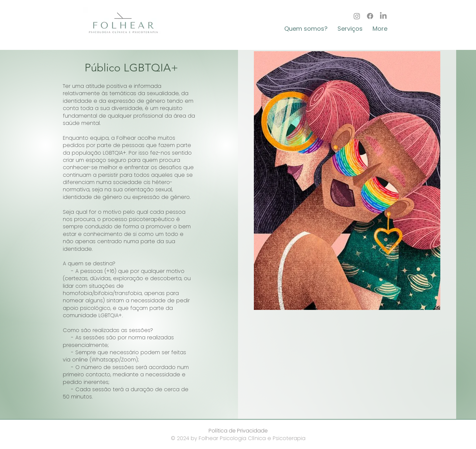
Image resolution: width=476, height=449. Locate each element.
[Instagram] (357, 16)
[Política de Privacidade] (238, 431)
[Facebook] (370, 16)
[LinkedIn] (383, 16)
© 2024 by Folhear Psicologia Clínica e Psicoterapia (238, 438)
